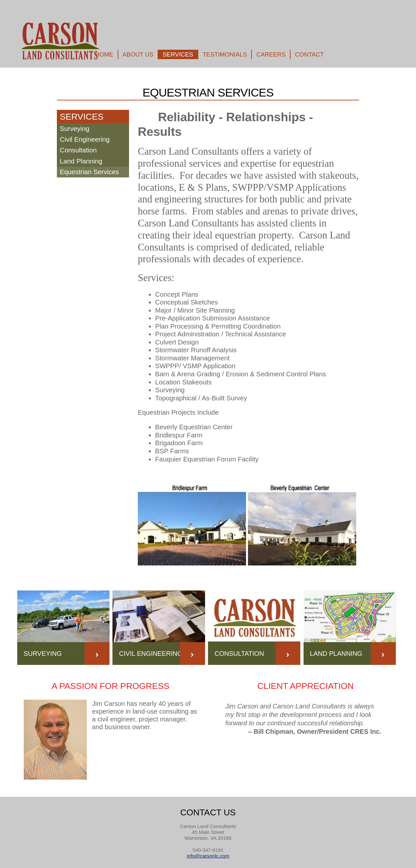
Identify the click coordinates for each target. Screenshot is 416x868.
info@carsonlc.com (208, 856)
